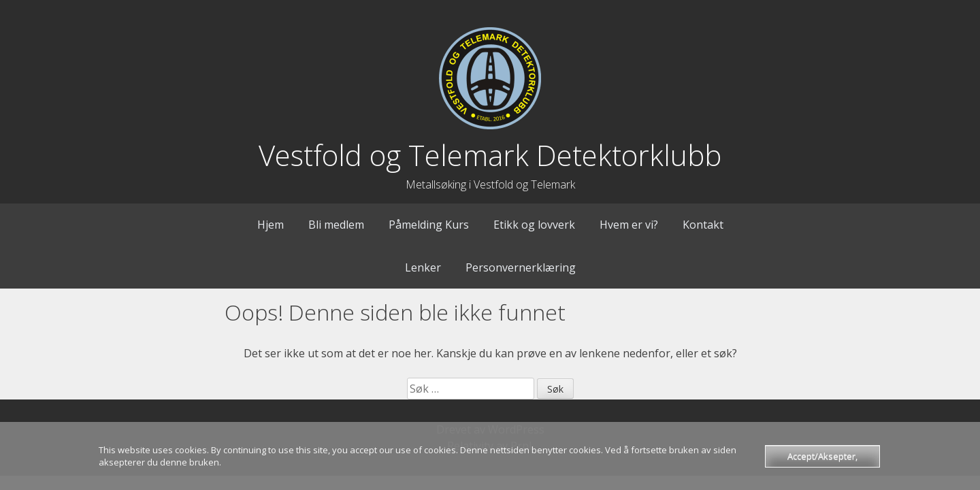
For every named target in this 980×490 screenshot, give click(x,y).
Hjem (271, 225)
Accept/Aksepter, (822, 456)
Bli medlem (336, 225)
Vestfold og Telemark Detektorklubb (490, 155)
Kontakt (703, 225)
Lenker (423, 267)
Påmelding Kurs (429, 225)
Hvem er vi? (629, 225)
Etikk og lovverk (534, 225)
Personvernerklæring (521, 267)
